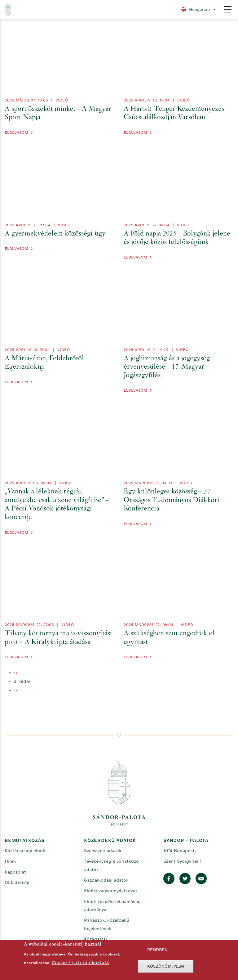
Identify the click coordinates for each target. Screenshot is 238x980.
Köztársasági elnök (25, 851)
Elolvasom (16, 133)
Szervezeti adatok (103, 851)
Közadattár (96, 939)
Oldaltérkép (17, 883)
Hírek (10, 861)
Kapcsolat (15, 872)
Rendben (157, 950)
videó (62, 100)
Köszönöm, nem (166, 966)
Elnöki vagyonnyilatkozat (111, 891)
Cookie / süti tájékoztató (81, 962)
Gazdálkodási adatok (106, 880)
